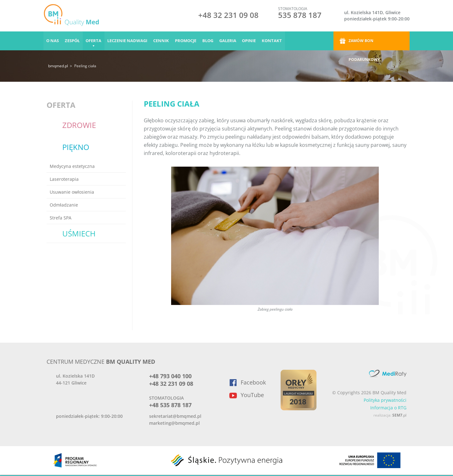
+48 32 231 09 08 (228, 16)
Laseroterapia (64, 179)
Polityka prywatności (385, 400)
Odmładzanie (64, 205)
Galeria (230, 41)
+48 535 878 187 (170, 405)
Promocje (187, 41)
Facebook (253, 382)
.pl (399, 415)
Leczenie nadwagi (129, 41)
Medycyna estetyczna (72, 166)
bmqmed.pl (58, 66)
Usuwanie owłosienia (72, 192)
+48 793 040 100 (170, 376)
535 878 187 (300, 15)
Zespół (73, 41)
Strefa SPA (61, 218)
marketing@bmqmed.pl (174, 423)
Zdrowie (79, 125)
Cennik (163, 41)
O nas (53, 41)
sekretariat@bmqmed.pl (175, 416)
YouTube (252, 395)
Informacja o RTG (388, 408)
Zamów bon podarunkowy (364, 44)
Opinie (252, 41)
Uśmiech (79, 233)
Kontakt (275, 41)
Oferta (94, 41)
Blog (210, 41)
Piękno (76, 147)
